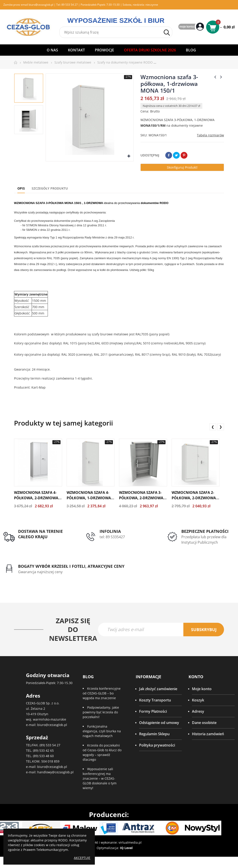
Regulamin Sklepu (154, 735)
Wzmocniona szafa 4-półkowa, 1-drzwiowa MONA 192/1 (89, 498)
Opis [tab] (21, 188)
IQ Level (126, 849)
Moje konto (202, 690)
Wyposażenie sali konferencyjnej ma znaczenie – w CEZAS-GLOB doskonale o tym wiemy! (100, 780)
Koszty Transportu (155, 701)
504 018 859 (50, 762)
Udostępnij (169, 155)
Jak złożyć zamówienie (158, 690)
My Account (192, 27)
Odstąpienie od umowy (159, 724)
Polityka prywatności (157, 746)
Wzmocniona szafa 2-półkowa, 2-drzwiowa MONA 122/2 (194, 498)
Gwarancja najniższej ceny (40, 572)
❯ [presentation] (221, 427)
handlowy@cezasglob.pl (55, 773)
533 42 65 (47, 751)
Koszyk (198, 701)
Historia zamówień (208, 735)
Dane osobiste (204, 724)
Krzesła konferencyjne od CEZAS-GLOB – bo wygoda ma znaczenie (102, 694)
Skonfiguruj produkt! (182, 167)
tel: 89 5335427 (112, 537)
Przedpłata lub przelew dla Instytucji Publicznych (204, 540)
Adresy (198, 712)
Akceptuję (82, 858)
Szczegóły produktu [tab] (50, 188)
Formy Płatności (153, 712)
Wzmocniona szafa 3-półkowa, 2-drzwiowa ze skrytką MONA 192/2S (142, 498)
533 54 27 (53, 746)
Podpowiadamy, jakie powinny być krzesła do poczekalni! (101, 713)
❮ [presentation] (213, 427)
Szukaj (167, 33)
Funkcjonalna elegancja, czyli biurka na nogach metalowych (102, 732)
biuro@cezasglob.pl (41, 5)
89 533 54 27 (70, 5)
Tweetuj (176, 155)
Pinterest (184, 155)
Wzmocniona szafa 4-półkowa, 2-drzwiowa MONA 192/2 (36, 498)
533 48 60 (47, 757)
